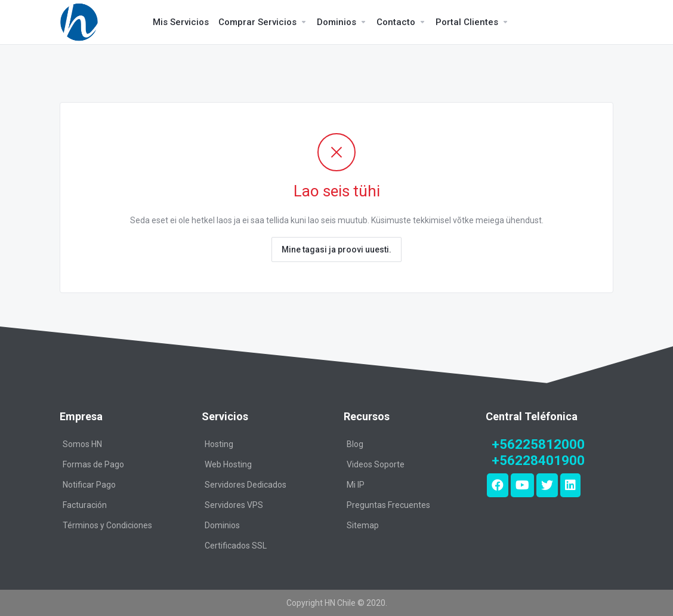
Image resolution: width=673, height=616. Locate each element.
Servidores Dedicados (246, 485)
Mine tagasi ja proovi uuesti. (336, 250)
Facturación (85, 505)
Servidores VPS (234, 505)
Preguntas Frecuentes (388, 505)
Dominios (222, 525)
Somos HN (82, 444)
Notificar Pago (89, 485)
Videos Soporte (376, 464)
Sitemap (363, 525)
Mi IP (356, 485)
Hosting (219, 444)
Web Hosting (228, 464)
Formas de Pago (93, 464)
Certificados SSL (236, 546)
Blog (355, 444)
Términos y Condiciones (107, 525)
